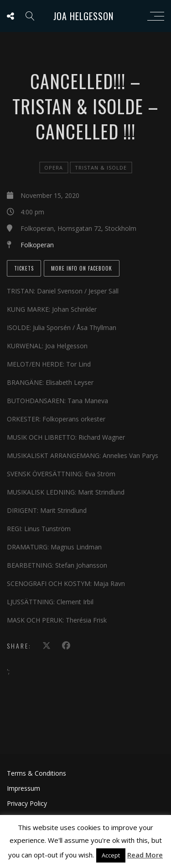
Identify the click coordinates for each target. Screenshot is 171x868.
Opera (54, 168)
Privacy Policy (27, 803)
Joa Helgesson (83, 16)
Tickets (24, 268)
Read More (145, 855)
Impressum (23, 788)
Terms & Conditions (36, 773)
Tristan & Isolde (101, 168)
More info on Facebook (82, 268)
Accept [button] (111, 855)
